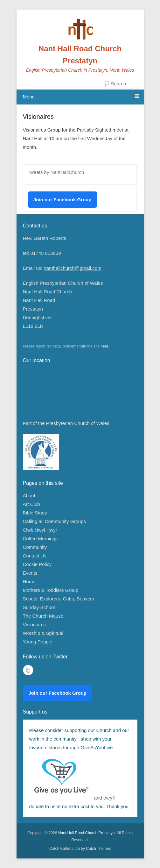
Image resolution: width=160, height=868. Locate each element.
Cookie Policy (37, 564)
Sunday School (39, 607)
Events (30, 573)
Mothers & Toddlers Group (51, 590)
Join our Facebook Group (63, 200)
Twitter (28, 670)
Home (29, 581)
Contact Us (35, 556)
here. (105, 346)
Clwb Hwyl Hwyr (40, 530)
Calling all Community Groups (54, 521)
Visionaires (38, 117)
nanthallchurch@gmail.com (72, 268)
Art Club (31, 504)
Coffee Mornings (40, 538)
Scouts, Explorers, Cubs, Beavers (59, 599)
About (29, 495)
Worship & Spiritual (43, 633)
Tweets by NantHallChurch (56, 172)
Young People (38, 642)
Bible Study (35, 513)
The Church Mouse (43, 616)
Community (35, 547)
